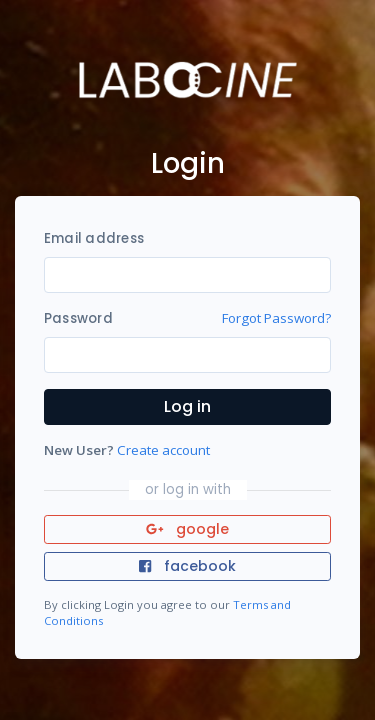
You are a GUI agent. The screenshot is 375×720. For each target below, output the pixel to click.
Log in (187, 406)
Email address (94, 238)
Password (78, 318)
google (187, 529)
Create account (163, 450)
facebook (187, 566)
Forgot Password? (276, 318)
